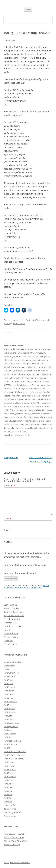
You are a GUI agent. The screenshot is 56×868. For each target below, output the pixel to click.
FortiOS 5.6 (8, 762)
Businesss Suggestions (14, 612)
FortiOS (7, 748)
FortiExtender (10, 712)
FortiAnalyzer (9, 666)
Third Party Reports (12, 812)
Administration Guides (14, 662)
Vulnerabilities (10, 816)
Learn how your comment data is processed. (26, 587)
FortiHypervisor (11, 726)
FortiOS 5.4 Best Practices (15, 755)
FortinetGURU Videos (13, 626)
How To (7, 630)
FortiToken (8, 787)
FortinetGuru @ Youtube (15, 834)
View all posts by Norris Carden (19, 435)
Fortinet (7, 737)
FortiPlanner (9, 766)
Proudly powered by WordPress (17, 863)
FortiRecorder (10, 773)
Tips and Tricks (10, 644)
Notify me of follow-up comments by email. (25, 565)
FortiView (8, 791)
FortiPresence (10, 769)
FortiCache (8, 684)
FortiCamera (9, 687)
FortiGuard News (11, 723)
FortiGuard (8, 719)
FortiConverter (10, 701)
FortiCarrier (9, 691)
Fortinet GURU (32, 320)
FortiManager (10, 734)
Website (8, 542)
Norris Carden (19, 324)
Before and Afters (11, 608)
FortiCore (8, 705)
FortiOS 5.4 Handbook (13, 759)
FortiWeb (8, 802)
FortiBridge (9, 680)
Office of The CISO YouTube (16, 841)
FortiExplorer (9, 709)
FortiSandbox (10, 777)
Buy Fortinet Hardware (14, 616)
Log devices (11, 457)
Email (7, 530)
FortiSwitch (9, 784)
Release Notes (10, 809)
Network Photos (11, 633)
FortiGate (8, 716)
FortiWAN (8, 798)
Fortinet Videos (10, 744)
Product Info (9, 805)
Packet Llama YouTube (14, 837)
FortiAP (7, 669)
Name (7, 519)
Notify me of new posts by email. (20, 573)
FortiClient (8, 694)
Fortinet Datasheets (12, 741)
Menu (28, 9)
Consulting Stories (12, 619)
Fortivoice (8, 794)
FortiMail (8, 730)
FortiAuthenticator (12, 673)
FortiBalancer (9, 676)
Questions (8, 641)
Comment (9, 486)
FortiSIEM (8, 780)
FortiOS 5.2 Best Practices (15, 752)
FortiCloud (8, 698)
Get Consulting (10, 605)
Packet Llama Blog (12, 845)
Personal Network (12, 637)
